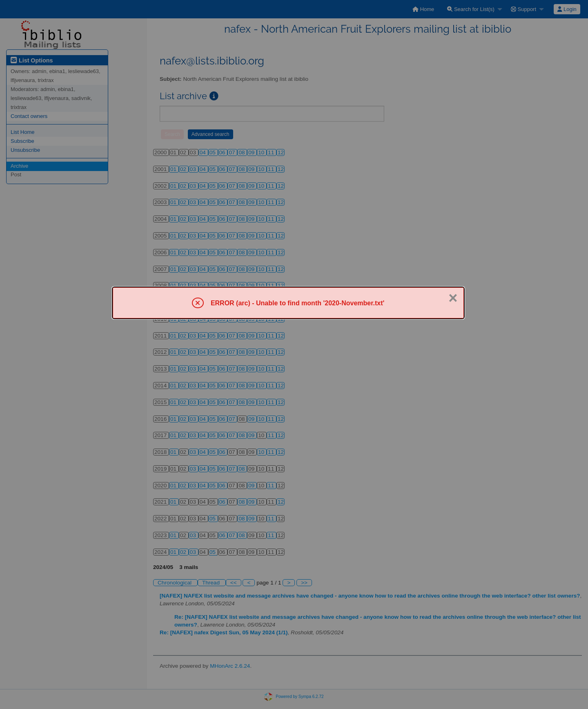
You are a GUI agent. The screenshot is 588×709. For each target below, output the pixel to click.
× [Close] (453, 298)
